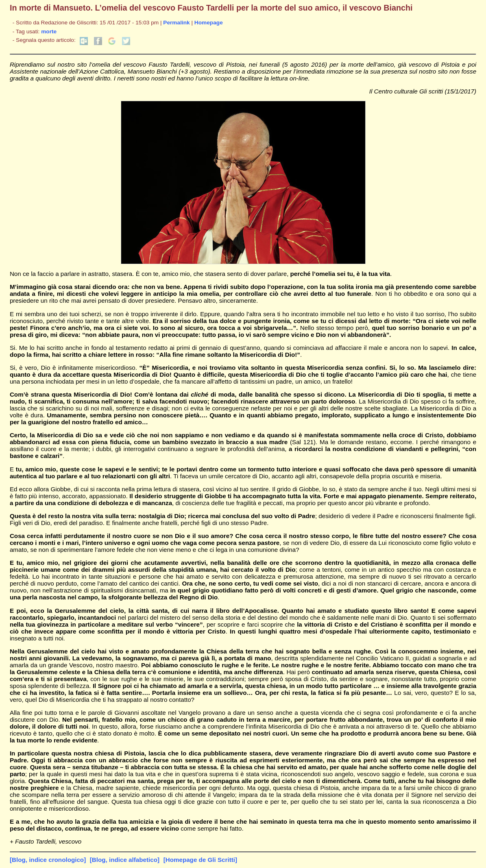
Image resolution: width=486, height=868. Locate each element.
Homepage (209, 23)
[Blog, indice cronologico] (48, 860)
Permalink (176, 23)
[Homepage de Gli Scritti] (200, 860)
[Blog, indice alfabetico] (125, 860)
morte (49, 31)
